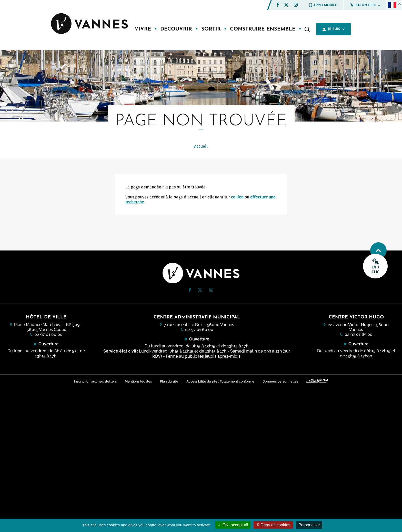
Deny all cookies (273, 525)
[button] (278, 5)
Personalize (309, 525)
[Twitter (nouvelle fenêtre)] (286, 5)
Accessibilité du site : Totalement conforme (220, 381)
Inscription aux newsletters (95, 381)
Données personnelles (280, 381)
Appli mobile (323, 5)
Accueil (201, 146)
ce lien (237, 197)
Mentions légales (138, 381)
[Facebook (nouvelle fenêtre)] (278, 6)
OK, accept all (233, 525)
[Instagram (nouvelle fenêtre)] (296, 6)
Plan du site (169, 381)
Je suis (334, 29)
